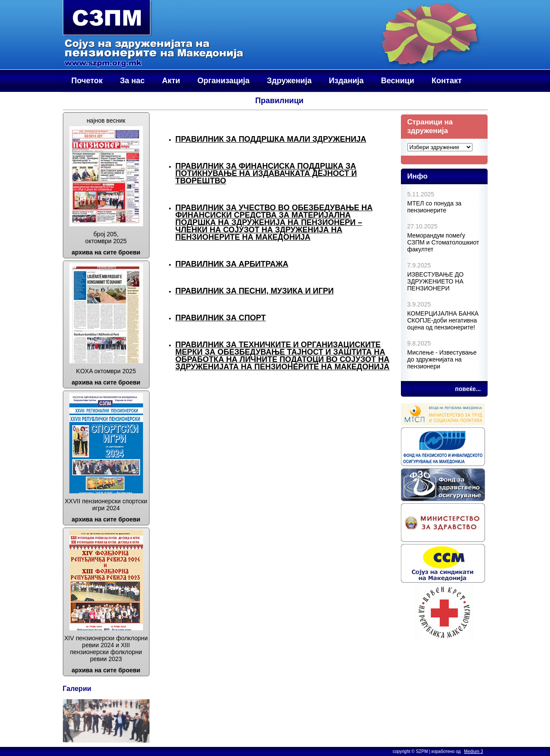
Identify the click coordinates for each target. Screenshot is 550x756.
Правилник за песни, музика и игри (255, 291)
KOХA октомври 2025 (106, 371)
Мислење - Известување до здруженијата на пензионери (442, 359)
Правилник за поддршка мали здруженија (271, 139)
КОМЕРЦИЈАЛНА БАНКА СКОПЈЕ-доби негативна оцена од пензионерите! (443, 320)
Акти (171, 81)
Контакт (447, 81)
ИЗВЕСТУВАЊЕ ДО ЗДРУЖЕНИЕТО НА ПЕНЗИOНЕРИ (436, 281)
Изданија (346, 81)
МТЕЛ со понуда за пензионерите (434, 207)
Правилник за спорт (221, 318)
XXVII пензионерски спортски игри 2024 (106, 505)
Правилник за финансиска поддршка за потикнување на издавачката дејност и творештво (266, 173)
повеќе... (468, 389)
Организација (224, 81)
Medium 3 (474, 751)
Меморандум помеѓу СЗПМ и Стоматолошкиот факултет (443, 242)
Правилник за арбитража (232, 264)
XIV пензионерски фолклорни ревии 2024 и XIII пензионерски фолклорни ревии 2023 (106, 648)
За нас (132, 81)
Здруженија (289, 81)
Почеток (87, 81)
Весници (398, 81)
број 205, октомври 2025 (106, 238)
